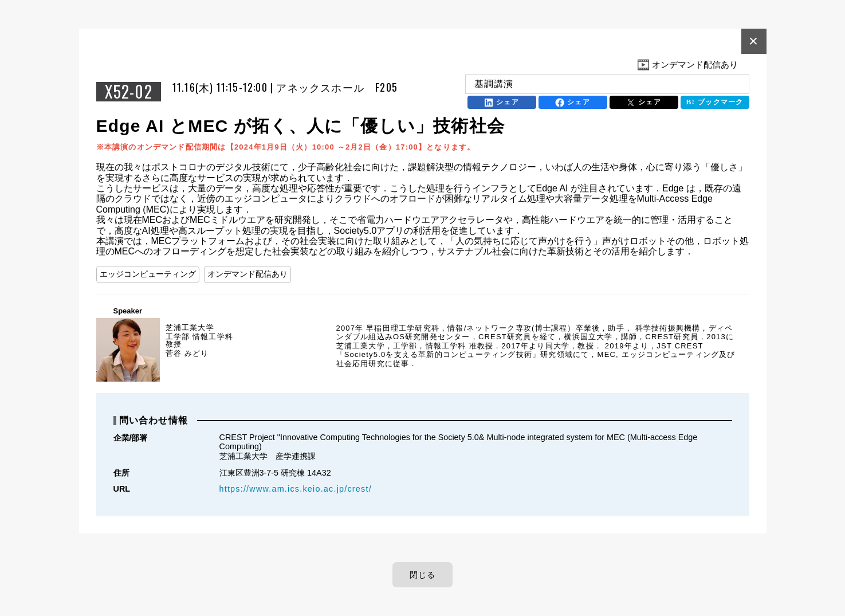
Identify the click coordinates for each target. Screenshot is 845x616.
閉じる (423, 575)
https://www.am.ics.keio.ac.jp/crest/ (296, 489)
